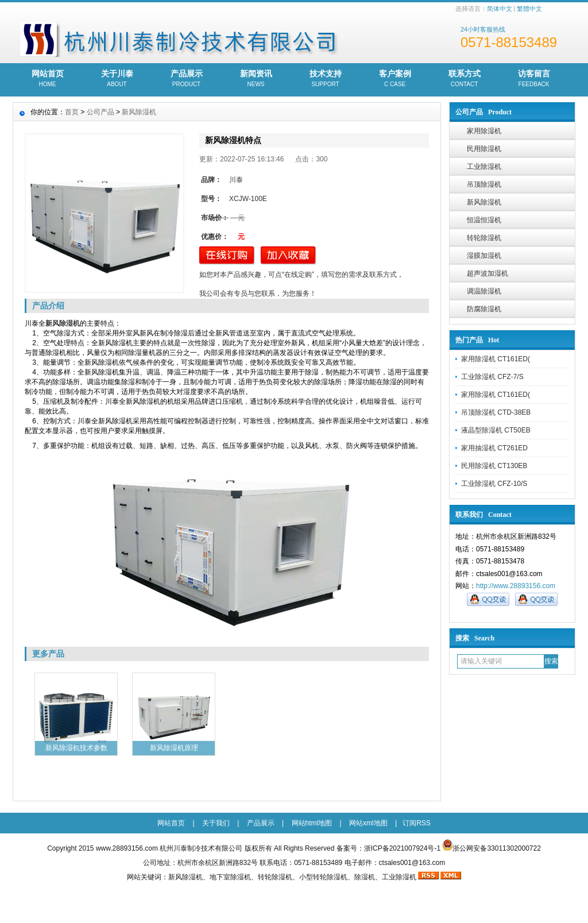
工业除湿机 (484, 167)
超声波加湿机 (488, 273)
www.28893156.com (127, 848)
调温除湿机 (484, 291)
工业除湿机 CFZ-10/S (494, 484)
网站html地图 (312, 823)
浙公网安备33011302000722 (496, 848)
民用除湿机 (484, 149)
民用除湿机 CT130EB (494, 466)
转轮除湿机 (484, 238)
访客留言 (534, 79)
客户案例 (395, 79)
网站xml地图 (368, 823)
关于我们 (216, 823)
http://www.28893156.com (516, 586)
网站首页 (47, 79)
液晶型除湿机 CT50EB (496, 430)
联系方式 (464, 79)
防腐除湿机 (484, 309)
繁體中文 (529, 9)
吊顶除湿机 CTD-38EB (496, 412)
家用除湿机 (484, 131)
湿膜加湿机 (484, 256)
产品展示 (186, 79)
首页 (72, 112)
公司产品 (100, 112)
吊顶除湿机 (484, 184)
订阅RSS (417, 823)
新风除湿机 (484, 202)
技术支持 (325, 79)
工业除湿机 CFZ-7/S (492, 377)
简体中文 (500, 9)
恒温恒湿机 (484, 220)
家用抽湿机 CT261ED (494, 448)
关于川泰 (117, 79)
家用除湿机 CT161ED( (496, 359)
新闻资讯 (256, 79)
